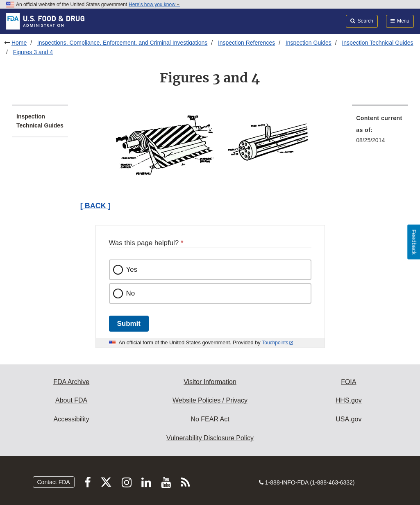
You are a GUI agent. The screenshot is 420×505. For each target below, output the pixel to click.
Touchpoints (275, 343)
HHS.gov (349, 400)
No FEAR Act (210, 419)
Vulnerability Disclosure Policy (210, 438)
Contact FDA (54, 482)
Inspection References (246, 43)
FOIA (348, 382)
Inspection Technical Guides (377, 43)
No (131, 293)
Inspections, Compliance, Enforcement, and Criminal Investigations (123, 43)
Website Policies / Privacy (210, 400)
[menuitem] (380, 132)
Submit (129, 324)
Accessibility (72, 419)
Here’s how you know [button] (154, 5)
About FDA (71, 400)
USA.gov (348, 419)
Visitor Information (210, 382)
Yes (132, 270)
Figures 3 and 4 (33, 52)
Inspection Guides (309, 43)
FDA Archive (71, 382)
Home (19, 43)
